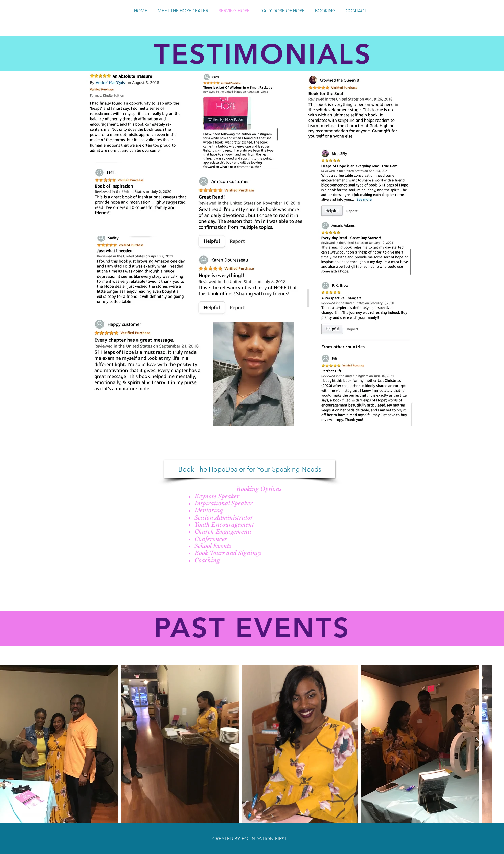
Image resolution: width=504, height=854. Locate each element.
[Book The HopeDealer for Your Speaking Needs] (250, 469)
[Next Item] (479, 744)
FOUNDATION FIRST (264, 839)
